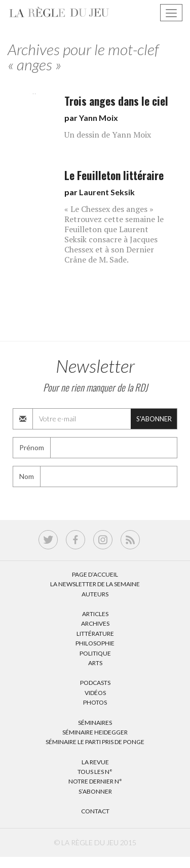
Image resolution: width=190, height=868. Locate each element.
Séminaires (95, 723)
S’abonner (95, 791)
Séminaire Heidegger (95, 732)
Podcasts (95, 683)
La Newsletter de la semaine (95, 584)
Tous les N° (95, 772)
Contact (95, 811)
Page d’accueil (95, 574)
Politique (95, 653)
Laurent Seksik (107, 192)
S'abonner (154, 419)
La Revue (95, 762)
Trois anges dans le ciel (116, 101)
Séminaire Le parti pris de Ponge (95, 742)
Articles (95, 614)
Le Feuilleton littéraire (114, 175)
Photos (95, 702)
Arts (95, 663)
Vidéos (95, 693)
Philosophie (95, 643)
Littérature (95, 634)
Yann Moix (99, 118)
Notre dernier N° (95, 781)
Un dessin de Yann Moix (108, 135)
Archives (95, 623)
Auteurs (95, 594)
